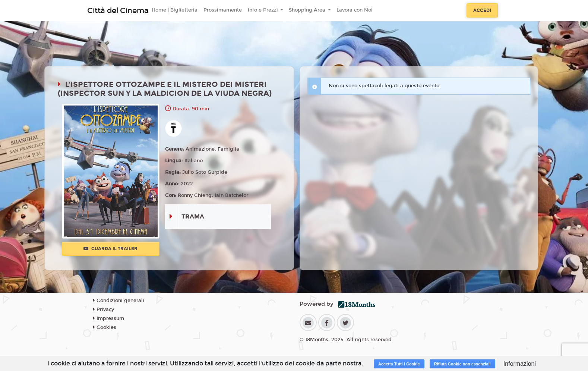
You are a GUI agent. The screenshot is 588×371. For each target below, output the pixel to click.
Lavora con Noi (355, 10)
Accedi (482, 10)
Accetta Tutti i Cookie (399, 364)
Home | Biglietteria (175, 10)
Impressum (109, 318)
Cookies (105, 327)
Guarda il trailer (110, 249)
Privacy (104, 309)
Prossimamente (223, 10)
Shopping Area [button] (308, 10)
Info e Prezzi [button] (264, 10)
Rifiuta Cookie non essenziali (462, 364)
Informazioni (520, 364)
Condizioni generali (119, 301)
